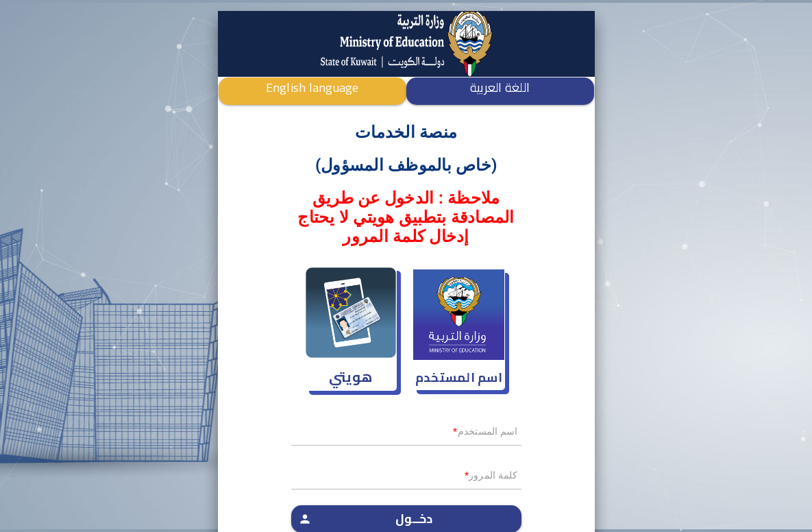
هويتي (350, 377)
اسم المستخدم (459, 377)
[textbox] (406, 435)
